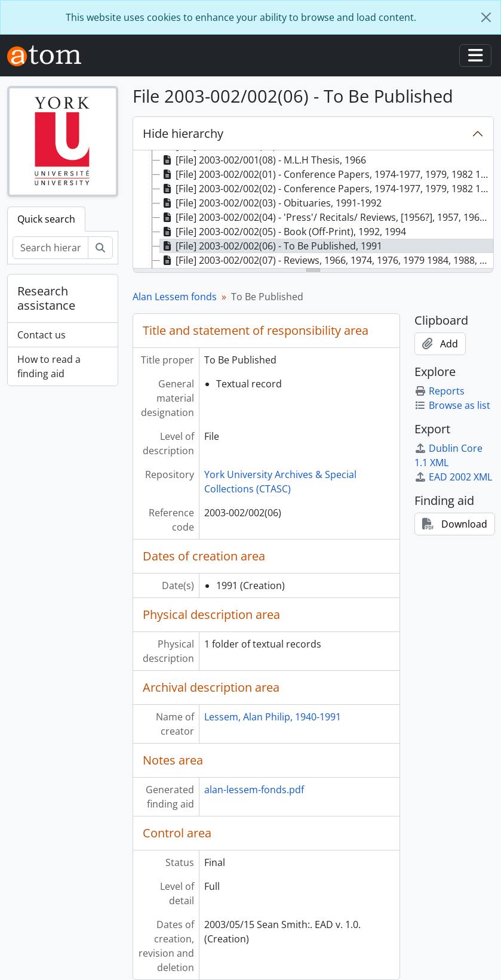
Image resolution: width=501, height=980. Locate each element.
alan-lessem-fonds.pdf (254, 790)
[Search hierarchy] (50, 248)
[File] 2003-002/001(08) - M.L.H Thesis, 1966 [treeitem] (263, 160)
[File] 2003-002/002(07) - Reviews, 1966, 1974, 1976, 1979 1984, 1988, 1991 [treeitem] (327, 260)
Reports (439, 391)
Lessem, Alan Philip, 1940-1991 (273, 717)
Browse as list (452, 405)
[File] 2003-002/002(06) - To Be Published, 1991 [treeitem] (271, 246)
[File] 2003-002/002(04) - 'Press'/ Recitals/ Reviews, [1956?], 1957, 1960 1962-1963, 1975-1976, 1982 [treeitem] (327, 217)
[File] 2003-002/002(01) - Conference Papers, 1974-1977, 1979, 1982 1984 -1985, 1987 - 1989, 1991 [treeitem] (327, 174)
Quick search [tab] (46, 219)
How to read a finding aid (49, 366)
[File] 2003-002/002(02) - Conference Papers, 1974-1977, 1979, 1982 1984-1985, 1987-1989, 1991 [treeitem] (327, 189)
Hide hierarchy (183, 133)
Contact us (42, 335)
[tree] (313, 210)
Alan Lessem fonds (175, 297)
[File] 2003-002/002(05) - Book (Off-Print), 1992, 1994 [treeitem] (283, 232)
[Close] (486, 17)
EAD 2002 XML (453, 477)
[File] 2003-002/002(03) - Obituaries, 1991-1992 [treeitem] (271, 203)
